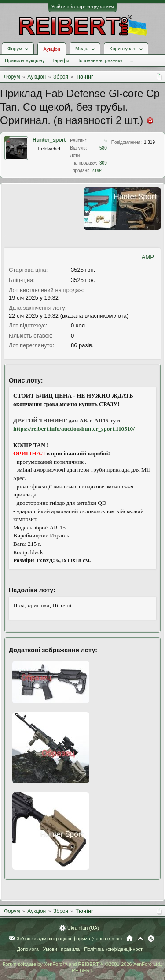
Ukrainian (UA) (83, 928)
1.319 (149, 142)
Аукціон (51, 49)
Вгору (140, 939)
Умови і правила (61, 949)
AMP (148, 257)
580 (103, 148)
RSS (151, 939)
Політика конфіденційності (114, 949)
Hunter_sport (49, 140)
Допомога (27, 949)
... (131, 60)
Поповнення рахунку (99, 60)
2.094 (97, 171)
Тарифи (60, 60)
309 (103, 163)
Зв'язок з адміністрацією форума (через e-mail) (70, 939)
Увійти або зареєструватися (83, 7)
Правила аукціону (25, 60)
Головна (130, 939)
